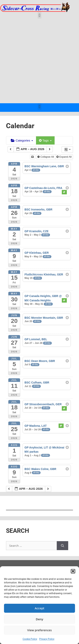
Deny (39, 619)
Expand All (64, 157)
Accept (39, 608)
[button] (73, 571)
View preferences (39, 630)
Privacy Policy (47, 639)
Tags (45, 140)
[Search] (62, 546)
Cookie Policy (30, 639)
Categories (22, 140)
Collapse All (46, 157)
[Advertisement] (39, 62)
